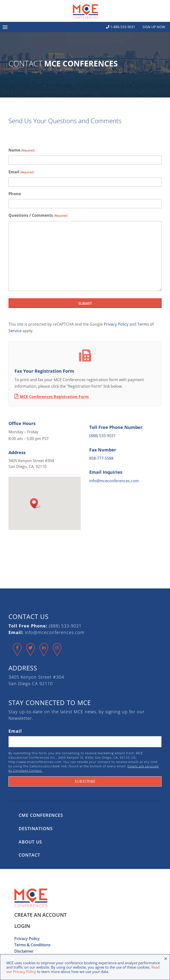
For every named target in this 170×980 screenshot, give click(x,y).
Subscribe (85, 781)
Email (21, 172)
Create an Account (41, 915)
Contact (29, 855)
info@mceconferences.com (114, 481)
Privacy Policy (116, 324)
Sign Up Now (154, 27)
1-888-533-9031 (121, 27)
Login (22, 926)
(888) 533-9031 (102, 436)
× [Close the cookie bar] (166, 958)
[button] (36, 503)
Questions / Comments (38, 216)
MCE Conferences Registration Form (52, 397)
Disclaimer (24, 951)
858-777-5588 (101, 458)
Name (22, 150)
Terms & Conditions (32, 945)
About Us (30, 842)
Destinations (36, 828)
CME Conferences (41, 815)
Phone (15, 194)
